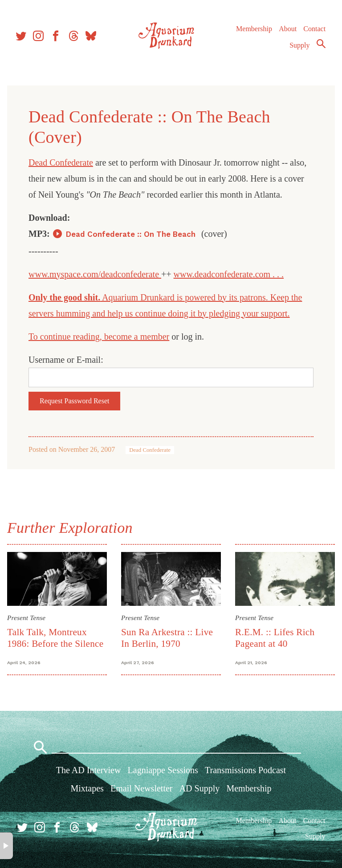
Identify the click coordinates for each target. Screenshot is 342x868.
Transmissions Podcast (245, 770)
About (287, 31)
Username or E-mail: (66, 360)
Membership (254, 31)
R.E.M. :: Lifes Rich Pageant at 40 (275, 638)
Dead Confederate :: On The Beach (132, 234)
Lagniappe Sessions (163, 770)
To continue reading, (66, 337)
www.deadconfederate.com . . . (229, 274)
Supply (299, 47)
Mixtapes (87, 788)
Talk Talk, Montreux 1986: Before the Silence (55, 638)
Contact (314, 31)
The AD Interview (89, 770)
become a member (137, 337)
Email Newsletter (141, 788)
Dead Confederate (61, 162)
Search (321, 46)
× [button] (6, 846)
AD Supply (200, 788)
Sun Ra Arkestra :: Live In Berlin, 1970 (167, 638)
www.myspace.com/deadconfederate (95, 274)
